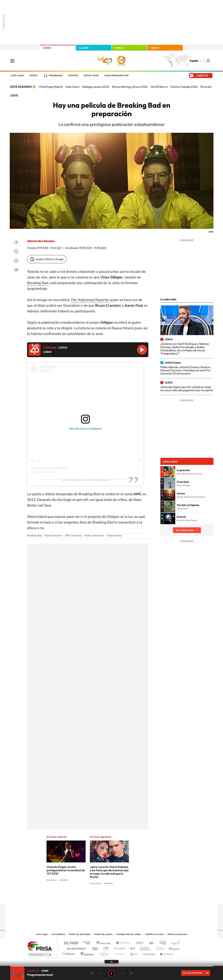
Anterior (92, 973)
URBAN (155, 48)
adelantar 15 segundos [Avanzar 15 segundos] (123, 973)
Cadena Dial (132, 948)
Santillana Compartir (123, 943)
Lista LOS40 (17, 76)
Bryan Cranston (53, 536)
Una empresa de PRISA (40, 946)
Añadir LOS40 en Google (50, 259)
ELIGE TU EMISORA (194, 973)
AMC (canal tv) (73, 536)
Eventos (73, 76)
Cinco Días (119, 948)
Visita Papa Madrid (51, 87)
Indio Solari (73, 87)
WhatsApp (16, 261)
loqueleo (149, 953)
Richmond (69, 953)
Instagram (90, 896)
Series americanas (94, 536)
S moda (134, 953)
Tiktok (97, 896)
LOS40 (47, 48)
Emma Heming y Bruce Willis (130, 87)
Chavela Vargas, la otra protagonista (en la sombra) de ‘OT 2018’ (66, 870)
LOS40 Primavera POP (116, 76)
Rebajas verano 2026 (96, 87)
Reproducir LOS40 (142, 350)
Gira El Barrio (159, 87)
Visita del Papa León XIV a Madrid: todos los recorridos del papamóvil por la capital (187, 389)
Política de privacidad (79, 934)
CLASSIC (84, 48)
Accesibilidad (58, 934)
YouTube (105, 896)
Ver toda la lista (185, 530)
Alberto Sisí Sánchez (41, 241)
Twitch (126, 896)
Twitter (16, 251)
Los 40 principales (88, 943)
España (194, 61)
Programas (56, 76)
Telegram (16, 270)
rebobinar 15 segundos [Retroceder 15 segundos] (100, 973)
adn (161, 943)
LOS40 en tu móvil (154, 934)
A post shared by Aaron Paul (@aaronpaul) (85, 480)
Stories (133, 896)
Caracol (174, 943)
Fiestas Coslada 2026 (184, 87)
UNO (95, 948)
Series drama (114, 536)
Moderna (86, 953)
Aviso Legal (42, 934)
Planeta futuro (158, 948)
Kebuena (171, 948)
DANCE (119, 48)
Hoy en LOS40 (91, 76)
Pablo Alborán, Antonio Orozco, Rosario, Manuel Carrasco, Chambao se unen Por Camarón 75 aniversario (186, 370)
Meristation (166, 953)
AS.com (150, 943)
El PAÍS (71, 943)
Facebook (16, 242)
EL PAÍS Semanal (145, 948)
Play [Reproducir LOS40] (112, 973)
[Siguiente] (211, 87)
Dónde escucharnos (177, 934)
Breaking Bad (34, 536)
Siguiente (131, 973)
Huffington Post (76, 948)
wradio (105, 948)
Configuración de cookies (129, 934)
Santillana (105, 943)
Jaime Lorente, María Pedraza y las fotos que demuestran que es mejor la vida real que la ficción (109, 872)
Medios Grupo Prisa (40, 955)
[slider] (112, 966)
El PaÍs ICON (119, 953)
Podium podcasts (104, 953)
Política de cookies (103, 934)
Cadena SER (138, 943)
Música (34, 76)
